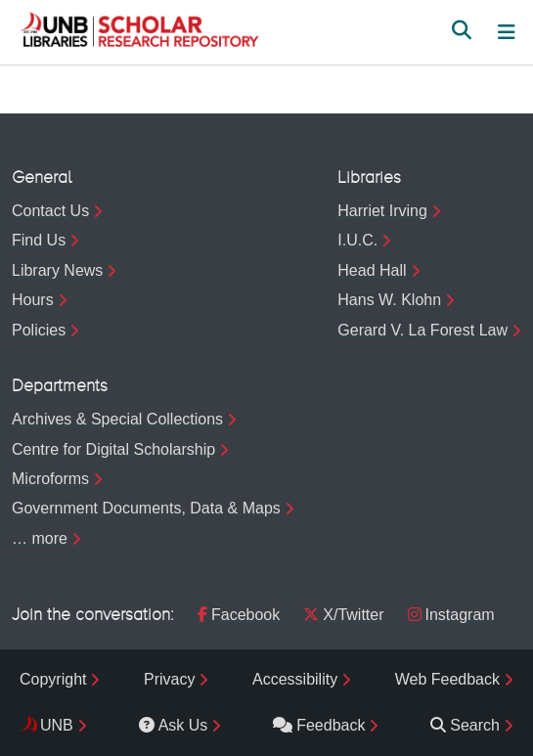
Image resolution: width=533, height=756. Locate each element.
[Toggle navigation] (507, 32)
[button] (139, 32)
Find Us (39, 240)
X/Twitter (343, 615)
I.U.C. (357, 240)
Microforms (50, 479)
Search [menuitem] (465, 725)
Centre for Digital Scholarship (113, 449)
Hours (33, 300)
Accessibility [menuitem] (295, 679)
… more (40, 538)
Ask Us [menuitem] (174, 725)
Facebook (239, 615)
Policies (39, 330)
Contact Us (50, 211)
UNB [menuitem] (57, 725)
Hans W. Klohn (389, 300)
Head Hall (372, 270)
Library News (57, 270)
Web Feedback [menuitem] (447, 679)
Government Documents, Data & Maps (146, 508)
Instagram (451, 615)
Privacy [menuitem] (169, 679)
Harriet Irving (382, 211)
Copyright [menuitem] (53, 679)
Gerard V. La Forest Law (422, 330)
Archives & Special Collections (117, 419)
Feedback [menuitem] (319, 725)
